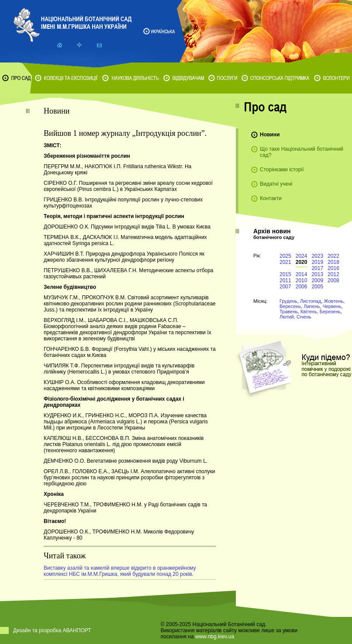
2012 (333, 274)
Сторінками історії (282, 170)
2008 (333, 280)
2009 (317, 280)
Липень (312, 306)
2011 (285, 280)
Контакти (271, 198)
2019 (317, 262)
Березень (330, 312)
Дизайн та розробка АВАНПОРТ (52, 630)
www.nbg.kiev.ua (215, 637)
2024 (302, 256)
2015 (285, 274)
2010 (302, 280)
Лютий (287, 317)
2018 (333, 262)
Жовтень (333, 301)
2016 (333, 268)
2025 (285, 256)
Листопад (311, 301)
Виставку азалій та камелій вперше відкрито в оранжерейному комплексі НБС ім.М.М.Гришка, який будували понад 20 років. (120, 571)
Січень (304, 317)
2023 (317, 256)
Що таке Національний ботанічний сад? (302, 152)
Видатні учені (276, 184)
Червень (332, 306)
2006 (302, 287)
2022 (333, 256)
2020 (302, 262)
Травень (289, 312)
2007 (285, 287)
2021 (285, 262)
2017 (317, 268)
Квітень (309, 312)
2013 (317, 274)
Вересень (290, 306)
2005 (317, 287)
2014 (302, 274)
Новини (270, 135)
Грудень (288, 301)
